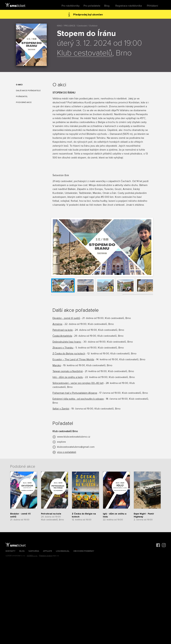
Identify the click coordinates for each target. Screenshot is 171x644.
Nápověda (34, 551)
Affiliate (48, 551)
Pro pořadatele (92, 6)
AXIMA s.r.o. (32, 556)
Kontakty (11, 551)
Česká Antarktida (62, 336)
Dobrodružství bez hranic (67, 342)
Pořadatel (22, 97)
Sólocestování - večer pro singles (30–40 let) (78, 383)
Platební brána (46, 556)
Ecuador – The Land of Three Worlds (73, 359)
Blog (107, 6)
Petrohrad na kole (63, 330)
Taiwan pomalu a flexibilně (68, 371)
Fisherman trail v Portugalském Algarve (75, 393)
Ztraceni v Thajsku (63, 348)
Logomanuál (63, 551)
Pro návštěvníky (71, 6)
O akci (19, 85)
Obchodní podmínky (84, 551)
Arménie (57, 324)
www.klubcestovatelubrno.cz (74, 437)
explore (61, 442)
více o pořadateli (67, 452)
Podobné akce (24, 102)
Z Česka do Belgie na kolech (69, 354)
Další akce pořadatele (28, 91)
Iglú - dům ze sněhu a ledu (68, 377)
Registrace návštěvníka (129, 6)
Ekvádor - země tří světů (66, 318)
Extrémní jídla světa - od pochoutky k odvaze (78, 399)
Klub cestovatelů (85, 53)
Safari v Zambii (61, 409)
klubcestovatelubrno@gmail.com (76, 447)
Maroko (57, 365)
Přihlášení (152, 6)
